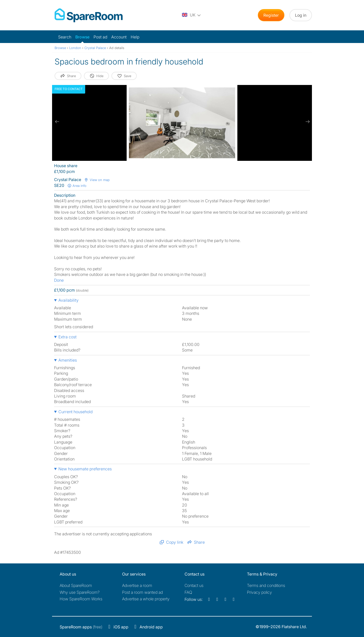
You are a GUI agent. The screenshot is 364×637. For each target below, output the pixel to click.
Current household (75, 412)
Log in (301, 15)
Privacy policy (259, 592)
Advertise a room (137, 585)
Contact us (194, 585)
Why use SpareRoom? (80, 592)
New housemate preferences (85, 469)
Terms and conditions (266, 585)
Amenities (68, 360)
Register (271, 15)
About (76, 585)
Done (59, 280)
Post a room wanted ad (142, 592)
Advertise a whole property (146, 599)
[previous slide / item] (57, 122)
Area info (77, 186)
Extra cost (67, 337)
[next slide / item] (307, 122)
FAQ (188, 592)
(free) (81, 627)
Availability (69, 300)
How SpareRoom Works (81, 599)
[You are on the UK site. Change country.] (192, 15)
